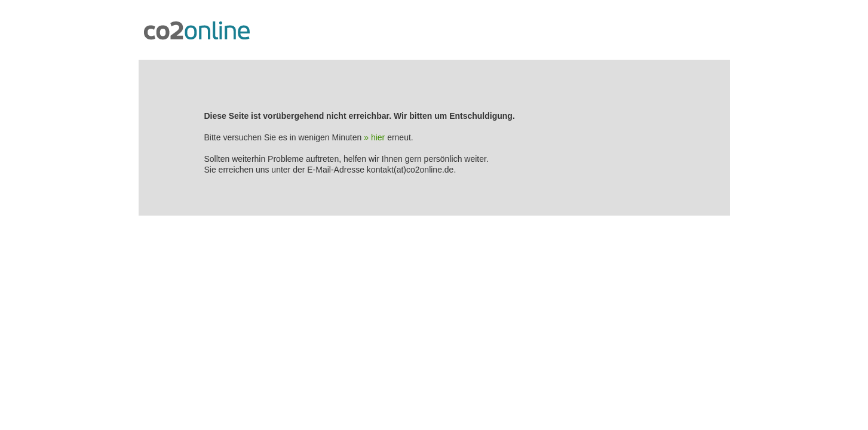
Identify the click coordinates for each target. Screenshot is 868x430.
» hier (374, 137)
